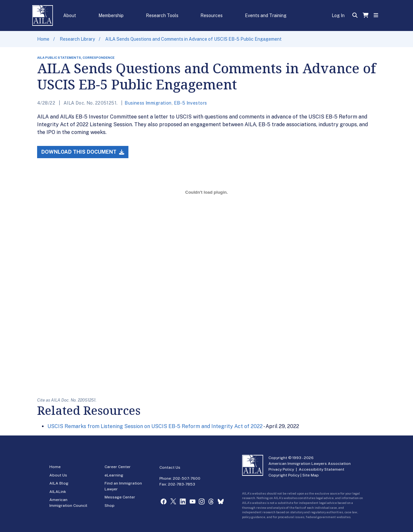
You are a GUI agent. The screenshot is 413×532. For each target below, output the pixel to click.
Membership (111, 15)
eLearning (114, 475)
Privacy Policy (281, 469)
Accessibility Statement (322, 469)
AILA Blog (59, 483)
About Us (58, 475)
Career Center (118, 467)
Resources (212, 15)
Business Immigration (148, 103)
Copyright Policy (284, 475)
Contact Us (170, 467)
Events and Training (266, 15)
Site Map (311, 475)
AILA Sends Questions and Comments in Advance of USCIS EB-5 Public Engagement (193, 39)
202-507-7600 (187, 478)
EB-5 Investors (191, 103)
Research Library (77, 39)
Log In (338, 15)
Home (43, 39)
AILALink (58, 492)
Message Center (120, 497)
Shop (110, 506)
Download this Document (83, 152)
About (70, 15)
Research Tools (162, 15)
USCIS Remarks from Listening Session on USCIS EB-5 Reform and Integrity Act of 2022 (155, 426)
